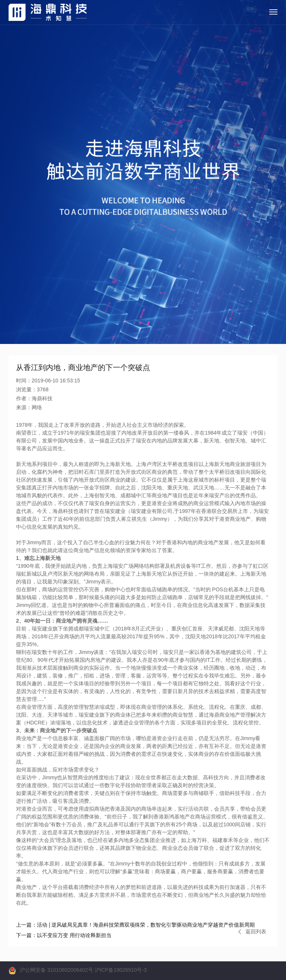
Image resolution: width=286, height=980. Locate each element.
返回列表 (252, 932)
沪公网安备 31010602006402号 (56, 970)
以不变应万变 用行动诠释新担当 (64, 935)
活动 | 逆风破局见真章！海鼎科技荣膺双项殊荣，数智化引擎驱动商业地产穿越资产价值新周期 (135, 925)
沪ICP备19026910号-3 (121, 970)
